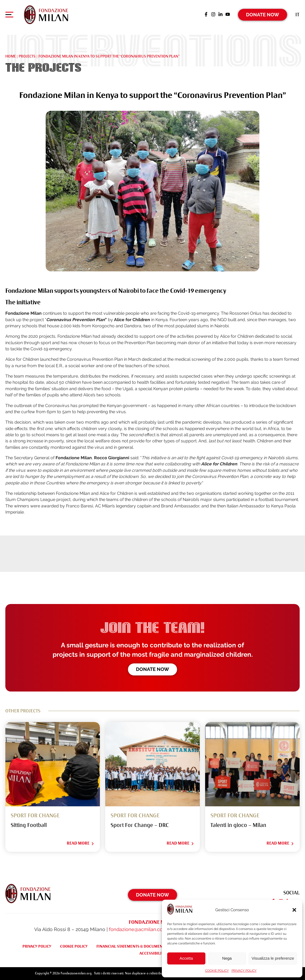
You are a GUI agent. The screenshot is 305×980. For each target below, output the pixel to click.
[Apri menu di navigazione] (9, 16)
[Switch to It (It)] (297, 15)
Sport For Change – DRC (140, 825)
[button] (294, 910)
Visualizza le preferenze (273, 958)
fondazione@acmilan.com (138, 929)
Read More (81, 843)
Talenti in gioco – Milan (238, 825)
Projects (27, 56)
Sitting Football (29, 825)
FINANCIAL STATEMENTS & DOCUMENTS (132, 946)
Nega (227, 958)
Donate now (152, 669)
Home (11, 56)
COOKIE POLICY (217, 971)
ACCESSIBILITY (153, 953)
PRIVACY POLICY (244, 971)
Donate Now (263, 15)
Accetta (186, 958)
